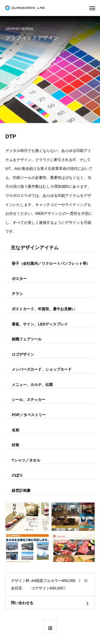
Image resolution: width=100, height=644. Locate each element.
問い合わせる (22, 603)
